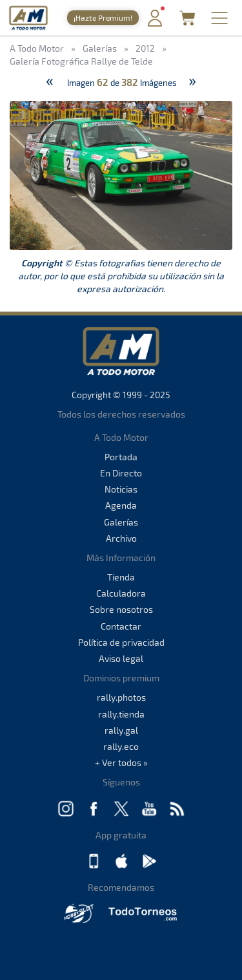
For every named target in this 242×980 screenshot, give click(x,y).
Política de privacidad (121, 642)
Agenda (121, 505)
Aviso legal (121, 658)
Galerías (121, 522)
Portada (121, 457)
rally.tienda (121, 714)
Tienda (121, 577)
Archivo (121, 538)
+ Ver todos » (121, 762)
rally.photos (121, 697)
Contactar (121, 626)
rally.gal (121, 730)
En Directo (121, 473)
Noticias (121, 489)
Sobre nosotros (121, 609)
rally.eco (121, 746)
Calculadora (121, 593)
